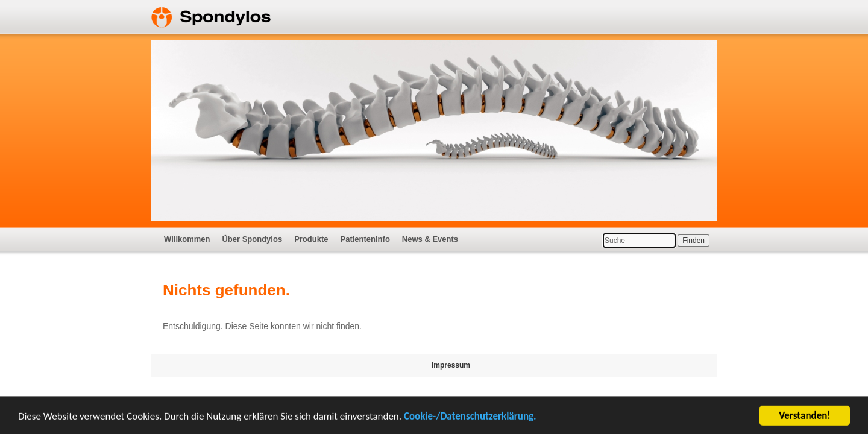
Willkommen (187, 239)
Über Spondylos (252, 239)
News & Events (430, 239)
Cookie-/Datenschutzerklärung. (470, 417)
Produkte (311, 239)
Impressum (451, 365)
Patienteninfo (365, 239)
